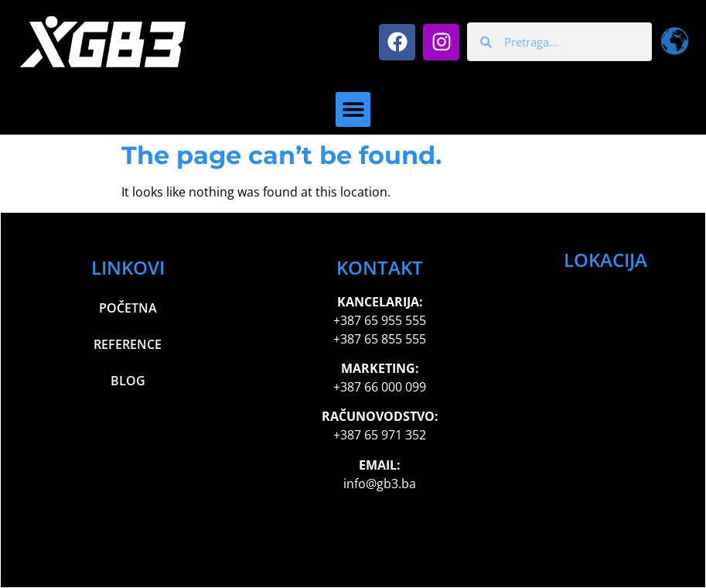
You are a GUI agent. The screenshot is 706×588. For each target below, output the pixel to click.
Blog (128, 381)
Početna (128, 308)
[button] (353, 109)
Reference (128, 344)
